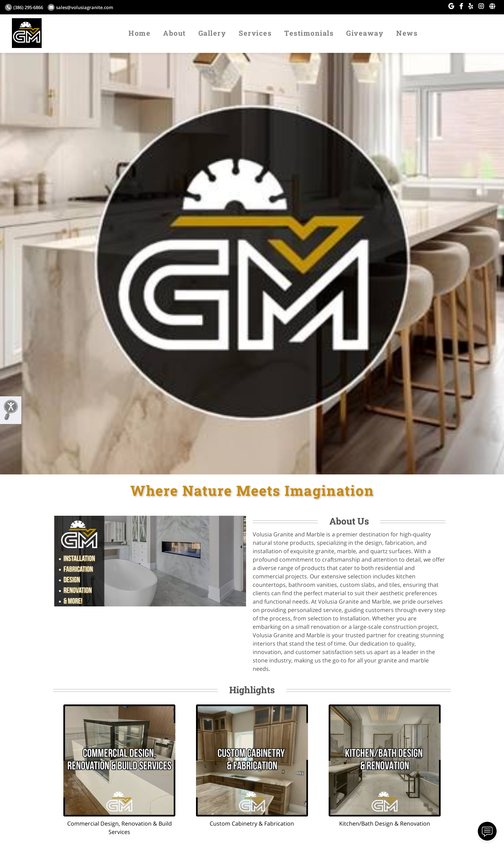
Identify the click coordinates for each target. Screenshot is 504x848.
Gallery (212, 33)
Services (255, 33)
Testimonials (309, 33)
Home (139, 33)
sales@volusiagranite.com (80, 7)
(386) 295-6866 (24, 7)
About (174, 33)
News (407, 33)
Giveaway (365, 33)
